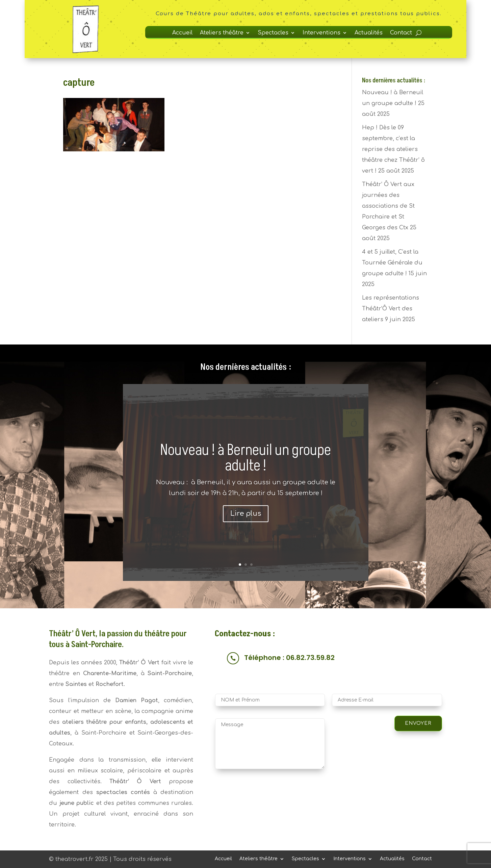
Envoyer (418, 723)
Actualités (369, 33)
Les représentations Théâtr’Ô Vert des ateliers (391, 309)
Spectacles (273, 33)
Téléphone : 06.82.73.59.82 (289, 658)
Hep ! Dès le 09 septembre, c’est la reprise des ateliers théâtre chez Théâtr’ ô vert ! (393, 149)
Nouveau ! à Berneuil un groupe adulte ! (245, 458)
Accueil (182, 33)
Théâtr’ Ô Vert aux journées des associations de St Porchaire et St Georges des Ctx (388, 206)
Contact (401, 33)
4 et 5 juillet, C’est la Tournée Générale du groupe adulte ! (392, 263)
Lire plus (246, 514)
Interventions (321, 33)
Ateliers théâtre (222, 33)
